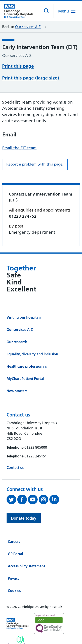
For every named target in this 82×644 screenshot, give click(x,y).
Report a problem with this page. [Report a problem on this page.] (35, 164)
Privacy (14, 578)
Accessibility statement (26, 566)
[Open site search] (47, 11)
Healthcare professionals (27, 366)
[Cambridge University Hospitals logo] (21, 11)
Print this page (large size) (31, 78)
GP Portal (15, 554)
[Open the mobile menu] (67, 11)
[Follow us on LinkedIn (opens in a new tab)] (55, 499)
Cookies (14, 591)
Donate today (24, 518)
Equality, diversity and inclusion (32, 354)
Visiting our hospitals (24, 317)
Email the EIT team (19, 148)
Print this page (18, 66)
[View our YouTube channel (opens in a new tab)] (33, 499)
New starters (17, 391)
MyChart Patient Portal (25, 379)
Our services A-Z (28, 27)
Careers (14, 542)
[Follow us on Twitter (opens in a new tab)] (12, 499)
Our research (17, 342)
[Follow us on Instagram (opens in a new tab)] (44, 499)
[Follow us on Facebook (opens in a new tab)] (23, 499)
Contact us (15, 468)
